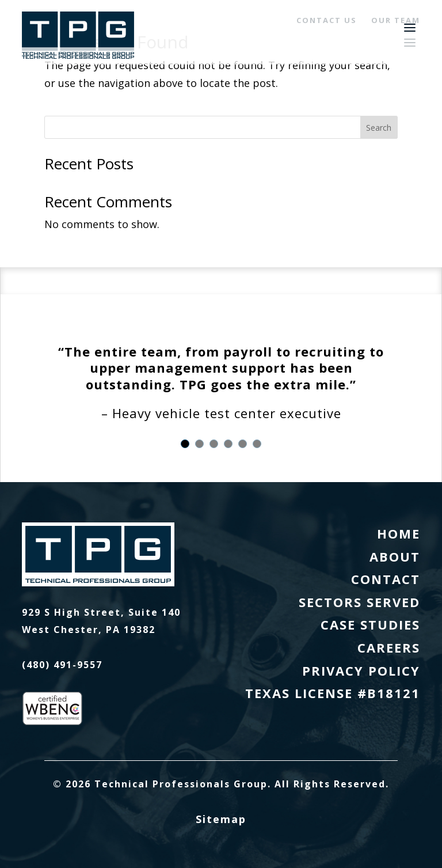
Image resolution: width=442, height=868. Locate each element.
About (395, 556)
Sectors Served (359, 602)
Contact (386, 579)
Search (379, 128)
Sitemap (221, 819)
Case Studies (370, 624)
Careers (389, 647)
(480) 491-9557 (62, 665)
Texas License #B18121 (333, 693)
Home (399, 533)
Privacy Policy (361, 670)
